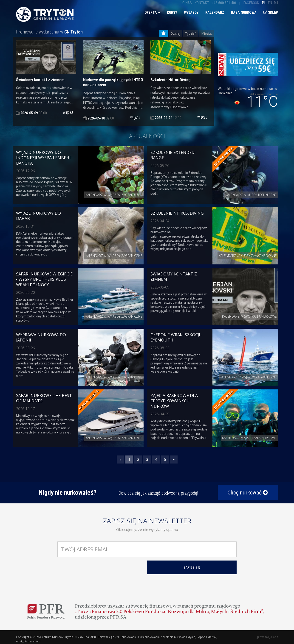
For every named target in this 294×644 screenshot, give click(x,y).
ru (276, 3)
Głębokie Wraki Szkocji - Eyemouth (177, 337)
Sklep (271, 12)
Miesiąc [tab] (207, 33)
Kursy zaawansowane (259, 256)
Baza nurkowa (244, 12)
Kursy (172, 12)
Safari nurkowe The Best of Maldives (44, 398)
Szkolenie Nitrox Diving (177, 213)
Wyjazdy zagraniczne (125, 195)
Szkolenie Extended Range (172, 155)
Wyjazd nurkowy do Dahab (38, 216)
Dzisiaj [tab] (175, 33)
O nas (187, 3)
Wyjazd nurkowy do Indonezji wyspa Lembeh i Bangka (44, 158)
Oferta (152, 12)
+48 (224, 3)
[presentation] (92, 569)
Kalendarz (215, 12)
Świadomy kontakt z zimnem (174, 276)
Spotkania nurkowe (260, 316)
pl (264, 3)
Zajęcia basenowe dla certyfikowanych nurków (174, 401)
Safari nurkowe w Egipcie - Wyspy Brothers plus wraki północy (44, 279)
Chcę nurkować (248, 493)
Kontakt (202, 3)
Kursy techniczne (262, 195)
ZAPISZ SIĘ (192, 567)
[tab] (164, 33)
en (270, 3)
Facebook (251, 3)
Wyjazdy (191, 12)
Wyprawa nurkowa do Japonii (41, 337)
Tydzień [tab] (191, 33)
